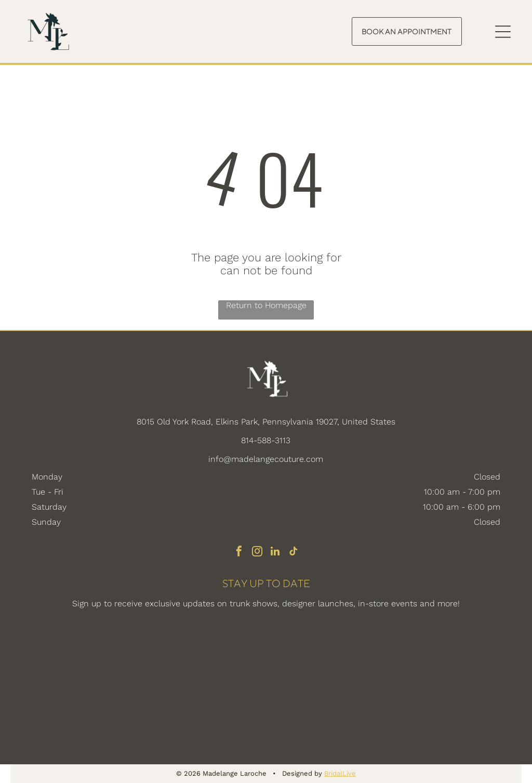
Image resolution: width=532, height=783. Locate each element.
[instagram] (257, 553)
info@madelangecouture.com (266, 459)
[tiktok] (294, 553)
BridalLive (340, 773)
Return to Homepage (266, 305)
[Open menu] (503, 32)
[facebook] (239, 553)
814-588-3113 (266, 440)
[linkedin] (275, 553)
